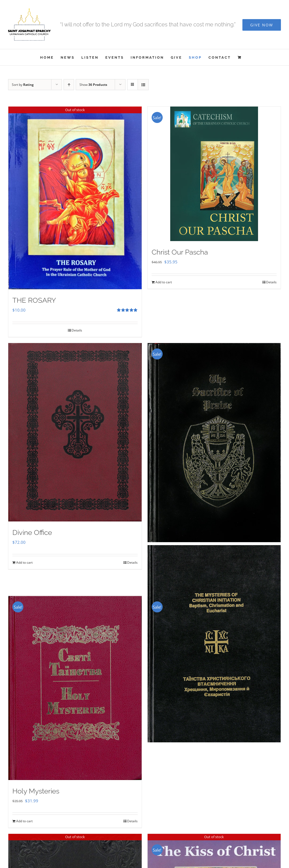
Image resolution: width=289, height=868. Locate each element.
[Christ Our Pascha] (214, 174)
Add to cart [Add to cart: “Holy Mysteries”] (24, 821)
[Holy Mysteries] (75, 688)
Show (93, 85)
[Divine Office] (75, 432)
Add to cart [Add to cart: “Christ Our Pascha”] (164, 282)
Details (77, 330)
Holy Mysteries (36, 791)
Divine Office (32, 532)
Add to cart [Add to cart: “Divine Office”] (24, 562)
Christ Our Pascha (180, 252)
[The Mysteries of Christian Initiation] (214, 644)
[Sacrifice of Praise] (214, 443)
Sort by (23, 85)
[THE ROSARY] (75, 198)
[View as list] (143, 85)
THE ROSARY (34, 300)
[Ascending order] (69, 85)
